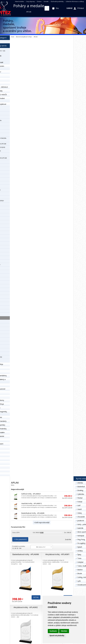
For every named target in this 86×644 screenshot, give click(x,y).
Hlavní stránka (19, 1)
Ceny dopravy (30, 1)
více (20, 564)
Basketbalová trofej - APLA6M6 (33, 513)
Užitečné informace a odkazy (75, 1)
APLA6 (36, 37)
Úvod (13, 37)
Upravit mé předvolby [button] (57, 636)
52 (17, 548)
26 (15, 548)
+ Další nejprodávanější (42, 522)
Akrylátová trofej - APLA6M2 (26, 607)
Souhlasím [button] (53, 631)
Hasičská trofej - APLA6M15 (31, 503)
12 (13, 548)
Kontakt (46, 1)
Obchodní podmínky (57, 1)
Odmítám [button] (64, 631)
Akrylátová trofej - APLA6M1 (57, 554)
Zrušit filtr (68, 540)
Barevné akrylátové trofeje (24, 37)
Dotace (39, 1)
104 (20, 548)
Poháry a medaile (29, 6)
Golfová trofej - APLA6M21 (31, 494)
